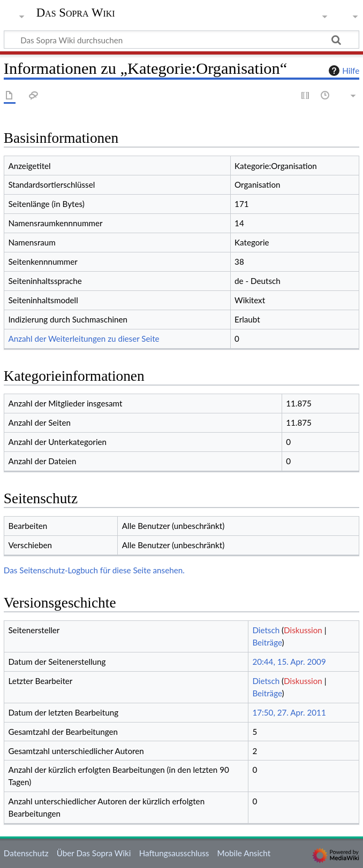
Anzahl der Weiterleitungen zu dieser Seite (84, 339)
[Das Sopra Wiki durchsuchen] (182, 40)
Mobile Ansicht (244, 853)
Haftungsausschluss (174, 853)
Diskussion (303, 630)
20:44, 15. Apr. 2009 (289, 662)
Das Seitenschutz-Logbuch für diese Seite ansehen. (94, 570)
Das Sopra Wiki (76, 13)
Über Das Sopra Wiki (94, 853)
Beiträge (267, 642)
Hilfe (343, 71)
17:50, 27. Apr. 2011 (289, 712)
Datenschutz (26, 853)
